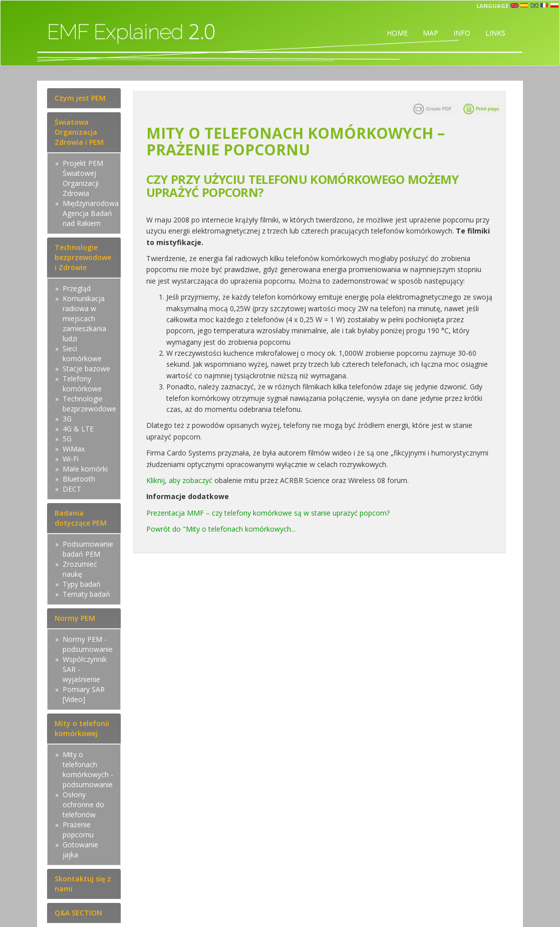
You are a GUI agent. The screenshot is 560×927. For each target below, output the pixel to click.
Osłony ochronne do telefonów (83, 804)
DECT (72, 489)
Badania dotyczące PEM (81, 518)
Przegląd (77, 288)
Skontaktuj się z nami (83, 884)
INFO (462, 33)
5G (67, 439)
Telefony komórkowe (82, 384)
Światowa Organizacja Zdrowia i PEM (79, 132)
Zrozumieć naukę (80, 569)
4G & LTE (78, 429)
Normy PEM (75, 618)
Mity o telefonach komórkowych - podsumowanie (88, 769)
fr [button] (544, 6)
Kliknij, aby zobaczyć (179, 480)
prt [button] (534, 6)
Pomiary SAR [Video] (84, 694)
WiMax (74, 449)
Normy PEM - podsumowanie (88, 644)
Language (492, 6)
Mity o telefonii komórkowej (82, 728)
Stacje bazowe (86, 369)
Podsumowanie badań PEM (88, 549)
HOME (397, 33)
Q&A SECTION (78, 913)
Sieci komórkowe (82, 354)
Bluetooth (79, 479)
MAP (431, 33)
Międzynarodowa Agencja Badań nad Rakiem (91, 213)
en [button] (514, 6)
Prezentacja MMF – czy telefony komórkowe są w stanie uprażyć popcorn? (268, 513)
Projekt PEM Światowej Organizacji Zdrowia (83, 178)
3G (67, 419)
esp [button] (524, 6)
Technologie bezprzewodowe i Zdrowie (83, 257)
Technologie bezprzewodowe (89, 404)
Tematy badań (86, 594)
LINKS (495, 33)
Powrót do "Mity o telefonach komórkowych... (221, 529)
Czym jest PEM (80, 98)
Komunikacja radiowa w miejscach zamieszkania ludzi (84, 318)
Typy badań (82, 584)
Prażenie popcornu (78, 830)
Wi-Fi (71, 459)
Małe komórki (85, 469)
